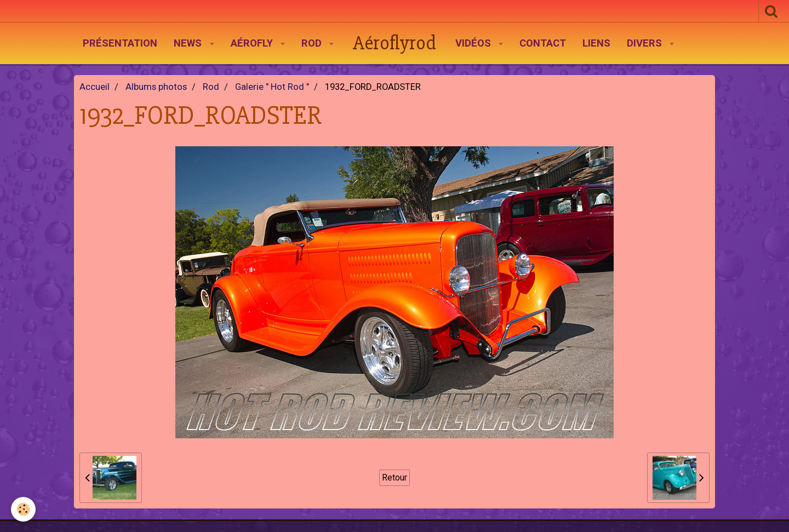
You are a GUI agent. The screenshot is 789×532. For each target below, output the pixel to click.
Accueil (95, 87)
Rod (313, 43)
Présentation (120, 43)
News (189, 43)
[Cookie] (23, 509)
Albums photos (156, 87)
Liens (596, 43)
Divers (646, 43)
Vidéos (474, 43)
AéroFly (253, 43)
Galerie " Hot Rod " (272, 87)
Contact (543, 43)
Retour (395, 477)
